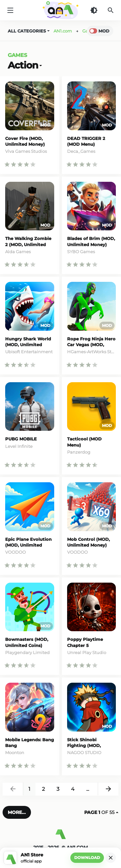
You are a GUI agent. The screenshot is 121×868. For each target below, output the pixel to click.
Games (17, 55)
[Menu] (10, 10)
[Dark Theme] (94, 10)
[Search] (111, 10)
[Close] (111, 858)
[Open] (40, 65)
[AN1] (60, 837)
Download (87, 858)
